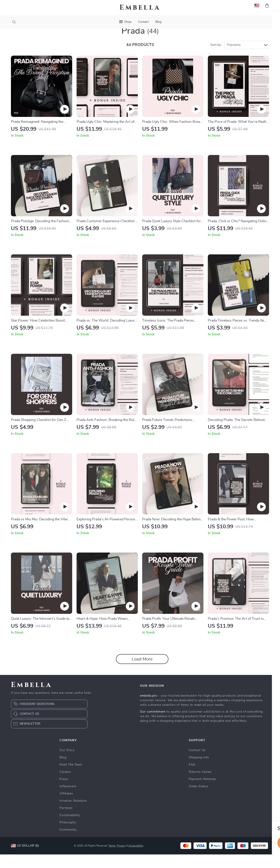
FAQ (192, 778)
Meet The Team (71, 778)
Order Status (199, 800)
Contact (143, 22)
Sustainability (70, 829)
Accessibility (136, 859)
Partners (66, 822)
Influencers (68, 800)
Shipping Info (199, 771)
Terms (112, 859)
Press (64, 793)
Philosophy (68, 836)
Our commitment (153, 725)
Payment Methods (202, 793)
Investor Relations (73, 814)
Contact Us (197, 764)
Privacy (121, 859)
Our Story (67, 764)
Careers (65, 785)
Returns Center (200, 785)
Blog (158, 22)
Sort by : (216, 58)
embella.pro (149, 709)
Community (68, 843)
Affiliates (66, 807)
